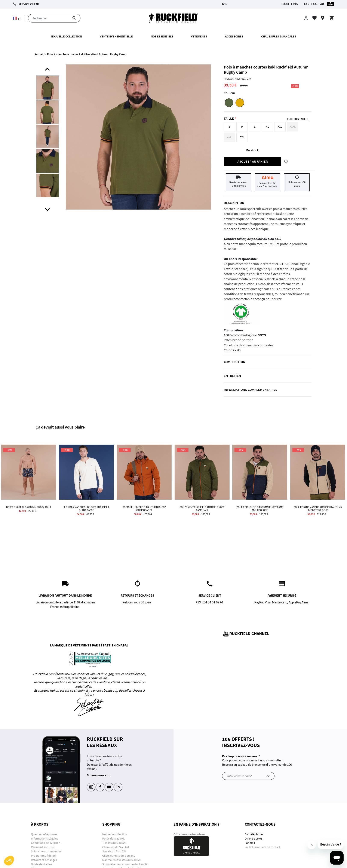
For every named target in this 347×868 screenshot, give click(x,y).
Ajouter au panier (253, 161)
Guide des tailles (42, 864)
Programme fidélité (43, 856)
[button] (9, 861)
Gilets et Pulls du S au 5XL (119, 856)
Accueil (39, 54)
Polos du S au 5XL (114, 838)
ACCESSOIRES (234, 36)
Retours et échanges (44, 860)
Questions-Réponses (44, 834)
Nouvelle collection (66, 36)
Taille (229, 118)
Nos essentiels (162, 36)
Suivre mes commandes (46, 851)
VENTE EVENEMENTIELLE (116, 36)
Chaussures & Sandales (279, 36)
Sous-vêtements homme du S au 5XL (126, 864)
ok (268, 776)
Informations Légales (44, 838)
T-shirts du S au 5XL (115, 843)
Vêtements (199, 36)
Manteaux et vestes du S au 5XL (122, 860)
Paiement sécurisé (42, 847)
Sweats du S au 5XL (114, 851)
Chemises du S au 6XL (116, 847)
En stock (252, 150)
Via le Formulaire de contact (262, 847)
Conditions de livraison (46, 843)
